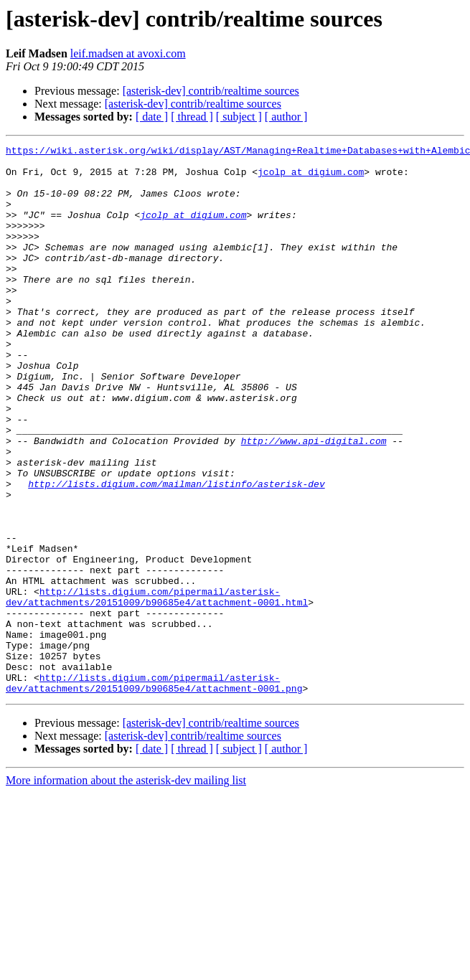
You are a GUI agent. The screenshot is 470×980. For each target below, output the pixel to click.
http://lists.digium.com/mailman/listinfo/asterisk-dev (176, 552)
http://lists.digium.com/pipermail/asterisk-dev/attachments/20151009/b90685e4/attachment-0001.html (157, 688)
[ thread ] (192, 117)
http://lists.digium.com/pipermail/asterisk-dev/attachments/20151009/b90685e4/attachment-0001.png (154, 791)
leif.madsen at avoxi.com (128, 53)
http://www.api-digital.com (314, 501)
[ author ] (286, 117)
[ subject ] (239, 117)
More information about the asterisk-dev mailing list (126, 890)
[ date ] (152, 117)
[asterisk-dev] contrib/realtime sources (211, 91)
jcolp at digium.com (311, 178)
